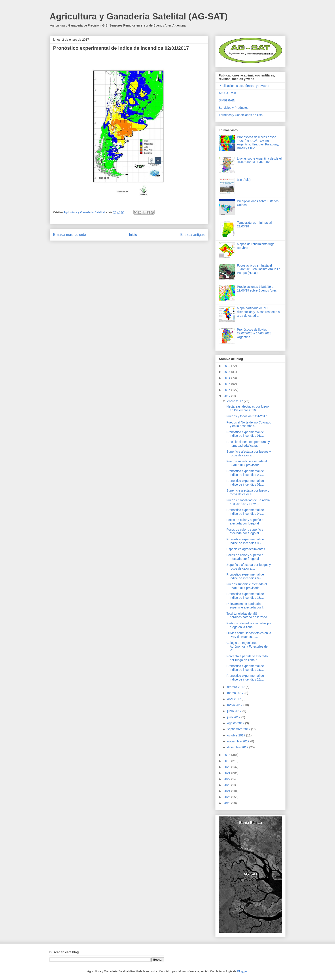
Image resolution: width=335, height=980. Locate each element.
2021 (227, 773)
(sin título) (244, 180)
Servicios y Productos (234, 108)
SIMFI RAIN (227, 100)
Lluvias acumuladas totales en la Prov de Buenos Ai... (249, 635)
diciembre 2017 (238, 747)
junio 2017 (235, 711)
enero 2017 (236, 401)
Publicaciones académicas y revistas (244, 86)
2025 (227, 797)
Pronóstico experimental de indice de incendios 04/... (245, 512)
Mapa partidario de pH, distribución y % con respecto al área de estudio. (259, 312)
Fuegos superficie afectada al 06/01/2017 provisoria (247, 586)
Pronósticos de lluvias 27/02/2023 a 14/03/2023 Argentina (254, 333)
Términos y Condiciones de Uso (241, 115)
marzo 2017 (236, 693)
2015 (227, 384)
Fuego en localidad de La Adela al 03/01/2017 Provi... (248, 502)
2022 (227, 779)
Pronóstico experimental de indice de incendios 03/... (245, 483)
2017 (227, 396)
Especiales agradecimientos (246, 549)
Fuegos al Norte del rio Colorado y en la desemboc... (249, 424)
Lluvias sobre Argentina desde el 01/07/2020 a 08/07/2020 (259, 160)
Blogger (242, 971)
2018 (227, 755)
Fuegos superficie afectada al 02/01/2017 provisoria (247, 463)
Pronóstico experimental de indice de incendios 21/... (245, 668)
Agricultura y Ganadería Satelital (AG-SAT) (139, 16)
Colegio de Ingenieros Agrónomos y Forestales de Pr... (247, 646)
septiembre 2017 (239, 729)
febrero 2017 (236, 687)
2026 (227, 803)
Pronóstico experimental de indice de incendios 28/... (245, 678)
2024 (227, 791)
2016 (227, 390)
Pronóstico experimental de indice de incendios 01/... (245, 434)
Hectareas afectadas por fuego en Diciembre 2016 (247, 408)
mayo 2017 (235, 705)
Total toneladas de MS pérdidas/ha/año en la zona (247, 615)
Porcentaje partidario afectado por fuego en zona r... (247, 658)
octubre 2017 (237, 735)
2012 (227, 366)
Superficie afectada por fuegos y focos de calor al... (249, 567)
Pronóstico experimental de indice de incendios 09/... (245, 576)
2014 (227, 378)
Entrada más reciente (70, 235)
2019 (227, 761)
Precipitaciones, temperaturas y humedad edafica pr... (248, 444)
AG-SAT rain (227, 93)
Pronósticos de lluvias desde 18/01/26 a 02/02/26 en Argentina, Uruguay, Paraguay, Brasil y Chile (258, 143)
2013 (227, 372)
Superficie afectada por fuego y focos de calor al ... (248, 492)
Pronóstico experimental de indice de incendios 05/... (245, 541)
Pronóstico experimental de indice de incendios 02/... (245, 473)
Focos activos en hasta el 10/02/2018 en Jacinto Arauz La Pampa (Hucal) (259, 269)
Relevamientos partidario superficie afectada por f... (246, 606)
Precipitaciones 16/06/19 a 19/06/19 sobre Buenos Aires (257, 289)
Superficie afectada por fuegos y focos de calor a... (249, 453)
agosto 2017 (236, 723)
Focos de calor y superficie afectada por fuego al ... (245, 522)
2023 (227, 785)
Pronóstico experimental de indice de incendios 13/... (245, 596)
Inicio (133, 235)
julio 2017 (234, 717)
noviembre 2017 (239, 741)
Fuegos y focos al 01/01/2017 (247, 416)
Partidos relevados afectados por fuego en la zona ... (249, 625)
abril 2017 (234, 699)
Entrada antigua (192, 235)
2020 (227, 767)
